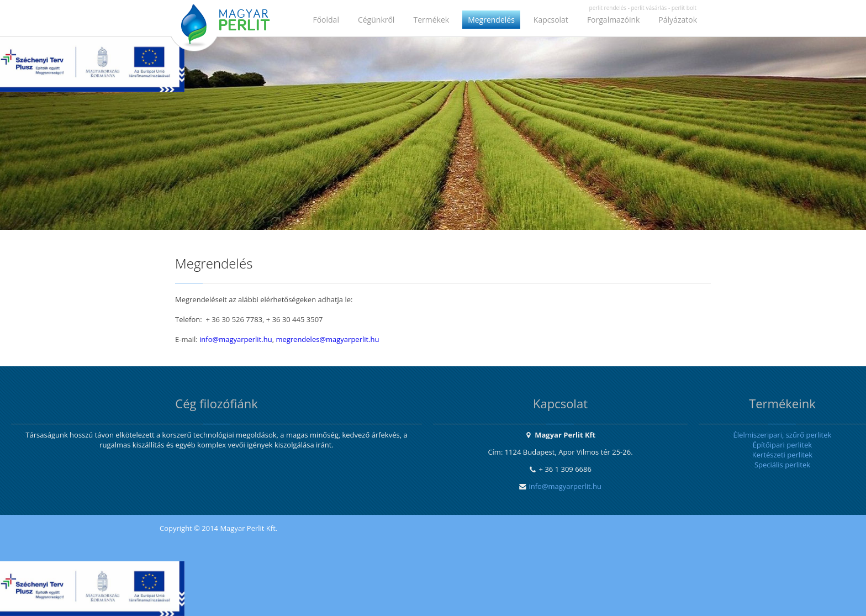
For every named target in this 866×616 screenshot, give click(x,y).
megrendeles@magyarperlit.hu (327, 339)
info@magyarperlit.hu (236, 339)
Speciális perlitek (782, 465)
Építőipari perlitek (782, 445)
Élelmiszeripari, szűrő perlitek (783, 435)
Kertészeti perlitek (782, 455)
